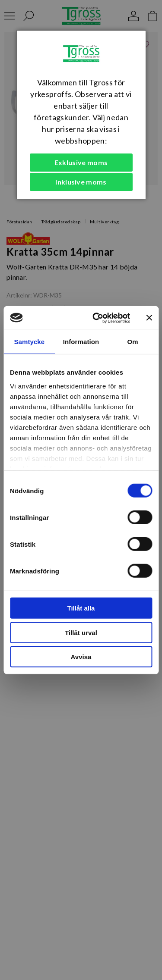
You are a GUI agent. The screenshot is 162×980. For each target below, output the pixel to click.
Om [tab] (133, 342)
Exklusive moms (81, 162)
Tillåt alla (81, 608)
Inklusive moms (81, 182)
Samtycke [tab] (29, 342)
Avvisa (81, 657)
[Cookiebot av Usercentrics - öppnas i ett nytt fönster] (97, 318)
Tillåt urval (81, 632)
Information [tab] (81, 342)
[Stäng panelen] (149, 318)
